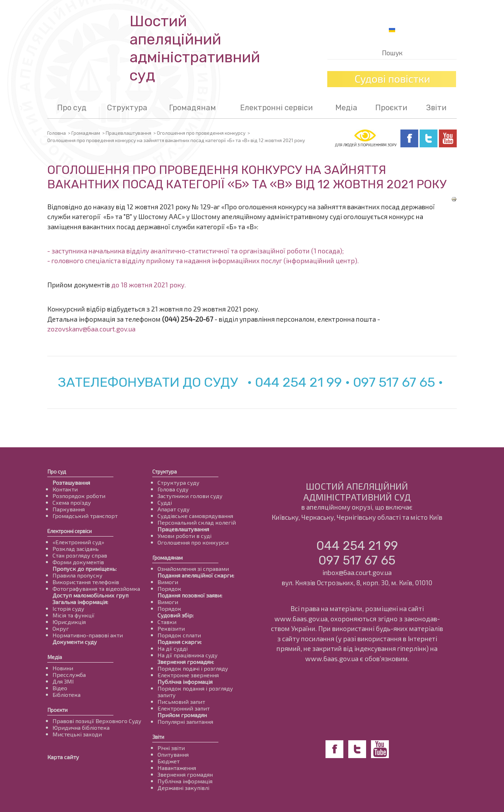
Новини (63, 668)
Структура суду (178, 482)
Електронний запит (184, 708)
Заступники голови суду (190, 496)
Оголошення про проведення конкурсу (201, 133)
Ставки (167, 622)
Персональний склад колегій (197, 522)
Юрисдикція (69, 622)
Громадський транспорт (85, 516)
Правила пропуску (78, 575)
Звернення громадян (185, 774)
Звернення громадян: (186, 662)
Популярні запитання (185, 722)
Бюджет (169, 761)
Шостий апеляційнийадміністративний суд (195, 48)
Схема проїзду (72, 502)
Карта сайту (63, 757)
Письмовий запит (181, 702)
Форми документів (78, 562)
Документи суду (75, 642)
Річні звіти (171, 748)
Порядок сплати (179, 635)
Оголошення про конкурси (193, 542)
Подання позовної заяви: (190, 595)
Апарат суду (174, 509)
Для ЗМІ (63, 681)
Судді (165, 502)
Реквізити (171, 628)
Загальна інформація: (80, 602)
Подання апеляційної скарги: (196, 575)
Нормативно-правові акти (88, 635)
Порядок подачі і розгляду (193, 668)
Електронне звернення (188, 675)
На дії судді (173, 648)
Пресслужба (69, 675)
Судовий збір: (176, 615)
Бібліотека (66, 695)
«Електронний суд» (78, 542)
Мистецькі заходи (77, 734)
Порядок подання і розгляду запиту (195, 692)
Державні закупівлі (183, 788)
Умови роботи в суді (184, 536)
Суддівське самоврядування (195, 516)
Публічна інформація (185, 682)
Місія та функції (73, 615)
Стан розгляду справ (80, 555)
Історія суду (68, 608)
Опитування (173, 754)
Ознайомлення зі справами (193, 569)
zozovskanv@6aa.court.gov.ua (91, 329)
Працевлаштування (128, 133)
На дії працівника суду (188, 655)
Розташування (71, 482)
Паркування (69, 509)
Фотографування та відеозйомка (96, 589)
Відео (60, 688)
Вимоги (168, 582)
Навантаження (177, 768)
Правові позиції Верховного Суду (97, 721)
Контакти (65, 489)
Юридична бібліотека (81, 727)
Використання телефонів (86, 582)
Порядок (169, 589)
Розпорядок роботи (79, 496)
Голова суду (173, 489)
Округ (61, 628)
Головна (57, 133)
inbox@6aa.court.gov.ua (357, 572)
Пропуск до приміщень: (85, 569)
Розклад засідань (76, 549)
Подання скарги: (180, 642)
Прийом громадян (182, 715)
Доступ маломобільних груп (90, 595)
